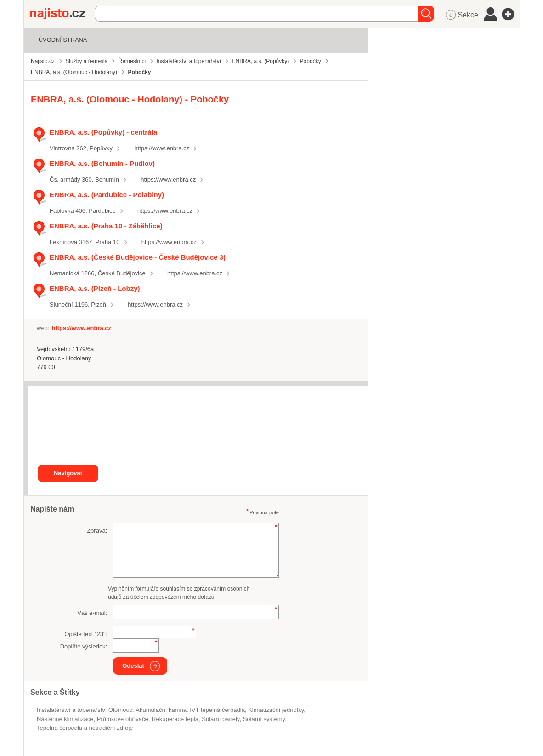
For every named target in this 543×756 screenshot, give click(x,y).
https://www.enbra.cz (162, 148)
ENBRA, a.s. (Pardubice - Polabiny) (107, 195)
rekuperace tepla (175, 719)
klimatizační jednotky (276, 710)
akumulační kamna (161, 710)
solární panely (221, 719)
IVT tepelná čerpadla (217, 710)
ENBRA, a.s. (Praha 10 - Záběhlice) (106, 226)
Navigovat (68, 473)
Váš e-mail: (92, 613)
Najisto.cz (62, 14)
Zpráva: (97, 531)
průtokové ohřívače (123, 719)
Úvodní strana (63, 40)
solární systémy (264, 719)
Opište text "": (86, 634)
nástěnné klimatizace (65, 719)
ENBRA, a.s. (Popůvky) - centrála (103, 132)
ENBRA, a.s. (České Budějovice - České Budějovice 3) (138, 257)
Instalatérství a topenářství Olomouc (85, 710)
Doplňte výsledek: (84, 646)
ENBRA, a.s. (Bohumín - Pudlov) (102, 163)
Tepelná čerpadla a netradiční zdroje (85, 728)
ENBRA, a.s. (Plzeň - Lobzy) (95, 288)
